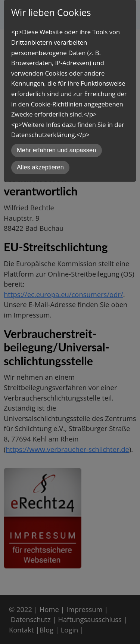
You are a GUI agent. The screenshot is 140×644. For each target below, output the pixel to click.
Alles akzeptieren (40, 167)
